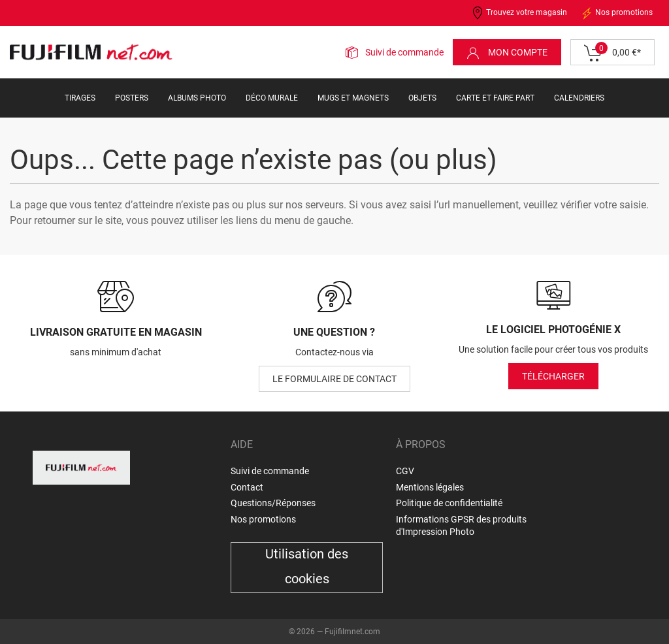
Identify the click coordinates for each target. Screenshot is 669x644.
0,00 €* (612, 53)
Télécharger (553, 376)
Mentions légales (430, 487)
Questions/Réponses (273, 503)
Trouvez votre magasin (519, 13)
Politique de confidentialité (449, 503)
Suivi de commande (404, 52)
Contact (247, 487)
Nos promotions (616, 13)
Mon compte (507, 53)
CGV (405, 471)
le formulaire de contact (334, 379)
